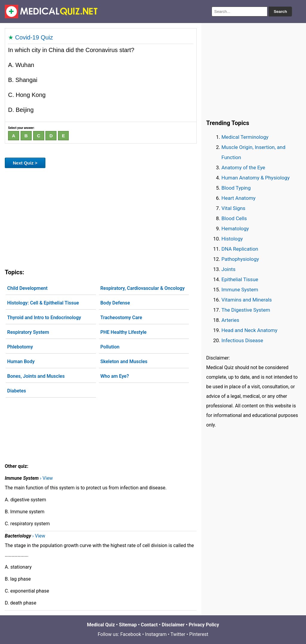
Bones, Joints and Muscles (36, 376)
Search (280, 12)
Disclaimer (173, 625)
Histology (232, 239)
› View (46, 478)
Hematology (235, 229)
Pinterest (199, 634)
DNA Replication (240, 249)
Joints (228, 269)
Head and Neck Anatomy (249, 330)
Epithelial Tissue (240, 279)
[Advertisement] (101, 217)
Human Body (21, 361)
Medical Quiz (101, 625)
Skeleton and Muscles (124, 361)
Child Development (27, 288)
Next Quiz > (25, 163)
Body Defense (115, 303)
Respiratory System (28, 332)
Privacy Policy (204, 625)
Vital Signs (233, 208)
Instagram (156, 634)
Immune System (240, 290)
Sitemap (128, 625)
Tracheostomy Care (121, 318)
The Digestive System (246, 310)
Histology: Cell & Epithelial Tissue (43, 303)
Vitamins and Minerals (247, 300)
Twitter (178, 634)
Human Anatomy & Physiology (255, 178)
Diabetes (17, 391)
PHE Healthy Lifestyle (124, 332)
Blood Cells (234, 218)
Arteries (230, 320)
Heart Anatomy (238, 198)
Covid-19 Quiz (34, 37)
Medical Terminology (245, 137)
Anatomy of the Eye (243, 168)
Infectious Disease (242, 340)
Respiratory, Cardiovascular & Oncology (143, 288)
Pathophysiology (240, 259)
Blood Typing (236, 188)
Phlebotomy (20, 347)
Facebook (131, 634)
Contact (149, 625)
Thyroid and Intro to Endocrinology (44, 318)
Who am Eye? (115, 376)
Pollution (110, 347)
